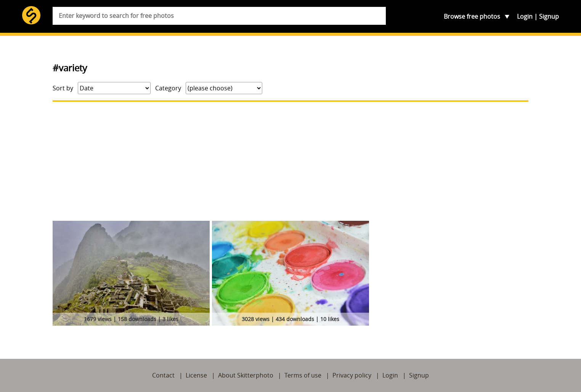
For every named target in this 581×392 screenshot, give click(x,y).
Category (168, 88)
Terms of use (303, 375)
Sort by (63, 88)
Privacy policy (352, 375)
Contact (163, 375)
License (196, 375)
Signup (549, 16)
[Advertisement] (290, 161)
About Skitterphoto (246, 375)
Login (525, 16)
